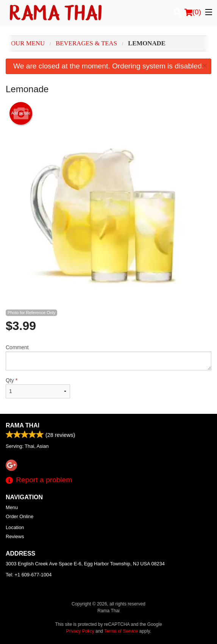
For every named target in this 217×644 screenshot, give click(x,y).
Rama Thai (23, 425)
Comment (108, 357)
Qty (38, 388)
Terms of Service (121, 631)
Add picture (21, 113)
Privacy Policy (80, 631)
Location (15, 527)
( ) (193, 12)
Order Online (20, 516)
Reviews (15, 536)
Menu (12, 507)
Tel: (29, 575)
